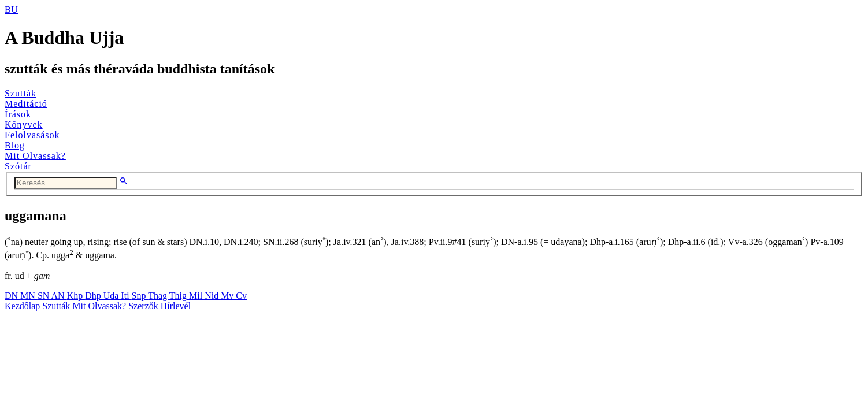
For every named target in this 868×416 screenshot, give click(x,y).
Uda (112, 296)
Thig (179, 296)
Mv (228, 296)
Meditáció (26, 104)
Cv (241, 296)
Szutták (21, 93)
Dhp (94, 296)
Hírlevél (176, 306)
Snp (140, 296)
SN (44, 296)
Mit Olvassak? (35, 156)
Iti (126, 296)
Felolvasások (32, 135)
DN (12, 296)
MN (29, 296)
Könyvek (24, 125)
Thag (159, 296)
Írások (18, 114)
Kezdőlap (23, 306)
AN (59, 296)
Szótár (18, 166)
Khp (76, 296)
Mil (197, 296)
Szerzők (144, 306)
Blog (15, 145)
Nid (213, 296)
